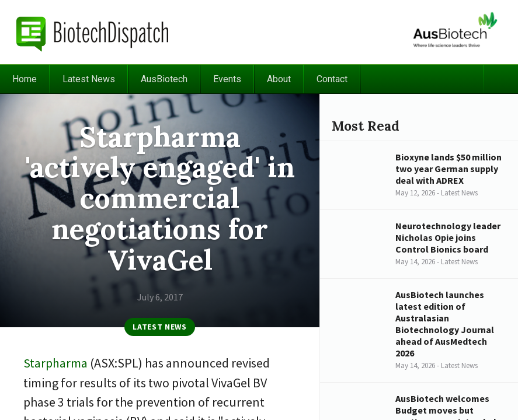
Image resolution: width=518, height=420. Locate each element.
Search (500, 79)
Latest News (89, 79)
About (279, 79)
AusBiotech (164, 79)
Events (227, 79)
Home (25, 79)
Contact (332, 79)
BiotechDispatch (93, 32)
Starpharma (55, 363)
